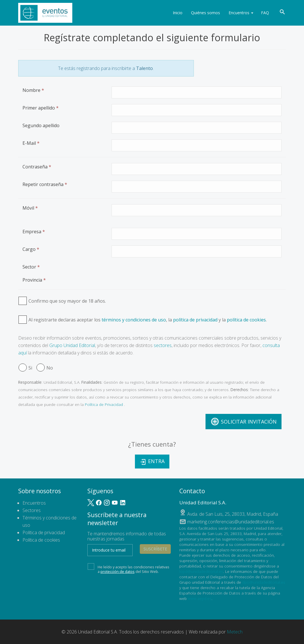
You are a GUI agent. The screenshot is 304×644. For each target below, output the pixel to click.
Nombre (33, 90)
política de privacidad (195, 320)
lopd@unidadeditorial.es (201, 571)
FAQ (265, 13)
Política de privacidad (44, 532)
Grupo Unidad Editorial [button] (72, 345)
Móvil (30, 208)
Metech (235, 632)
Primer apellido (41, 108)
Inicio (177, 13)
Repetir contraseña (45, 184)
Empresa (34, 232)
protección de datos (118, 571)
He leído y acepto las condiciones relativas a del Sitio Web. (129, 569)
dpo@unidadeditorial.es (264, 582)
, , (233, 514)
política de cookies (246, 320)
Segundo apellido (41, 125)
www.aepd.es (200, 598)
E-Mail (31, 143)
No (45, 368)
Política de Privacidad (104, 404)
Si (25, 368)
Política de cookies (41, 540)
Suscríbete (155, 549)
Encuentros (240, 13)
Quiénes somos (205, 13)
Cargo (31, 249)
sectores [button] (163, 345)
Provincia (34, 280)
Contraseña (37, 167)
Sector (31, 267)
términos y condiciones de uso (134, 320)
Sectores (32, 510)
